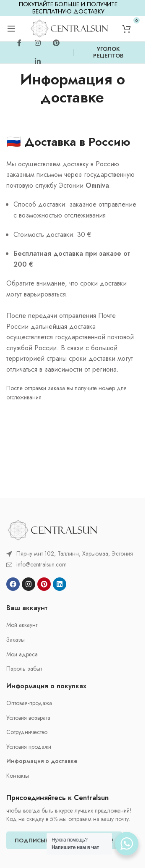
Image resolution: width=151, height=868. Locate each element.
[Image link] (52, 529)
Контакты (18, 776)
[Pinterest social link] (56, 43)
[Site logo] (69, 28)
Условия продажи (29, 747)
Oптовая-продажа (29, 703)
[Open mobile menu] (11, 29)
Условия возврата (28, 718)
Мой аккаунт (22, 625)
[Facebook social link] (19, 43)
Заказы (16, 640)
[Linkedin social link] (38, 62)
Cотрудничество (27, 732)
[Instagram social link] (38, 43)
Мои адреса (22, 654)
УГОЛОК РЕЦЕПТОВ (108, 52)
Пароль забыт (24, 669)
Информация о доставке (42, 761)
